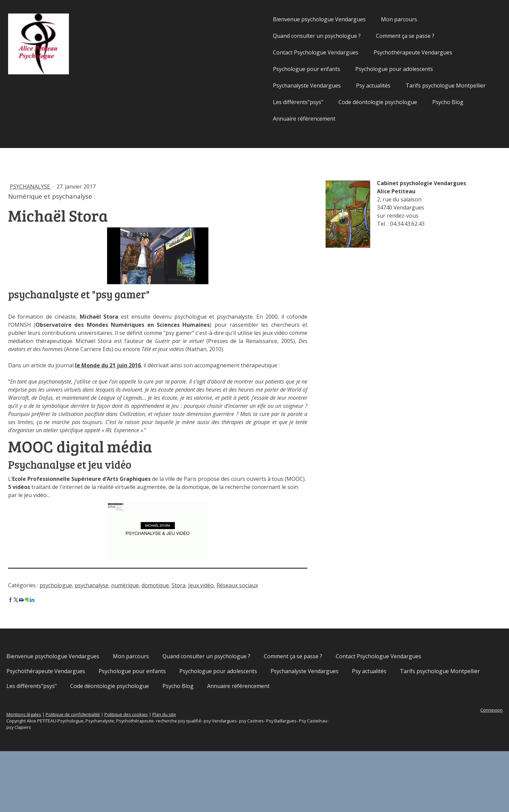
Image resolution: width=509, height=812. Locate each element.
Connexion (429, 771)
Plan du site (227, 775)
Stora (241, 626)
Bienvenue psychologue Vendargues (257, 19)
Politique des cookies (189, 775)
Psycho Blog (386, 102)
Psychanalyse (93, 187)
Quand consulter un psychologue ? (255, 36)
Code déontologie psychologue (316, 102)
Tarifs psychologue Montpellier (384, 85)
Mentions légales (86, 775)
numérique (187, 626)
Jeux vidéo (263, 626)
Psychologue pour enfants (244, 69)
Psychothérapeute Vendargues (351, 52)
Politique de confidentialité (135, 775)
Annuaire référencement (242, 119)
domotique (218, 626)
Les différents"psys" (236, 102)
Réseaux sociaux (91, 631)
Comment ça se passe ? (343, 36)
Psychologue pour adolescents (332, 69)
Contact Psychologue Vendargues (253, 52)
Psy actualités (311, 85)
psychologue (118, 626)
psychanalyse (154, 626)
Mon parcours (337, 19)
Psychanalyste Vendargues (245, 85)
